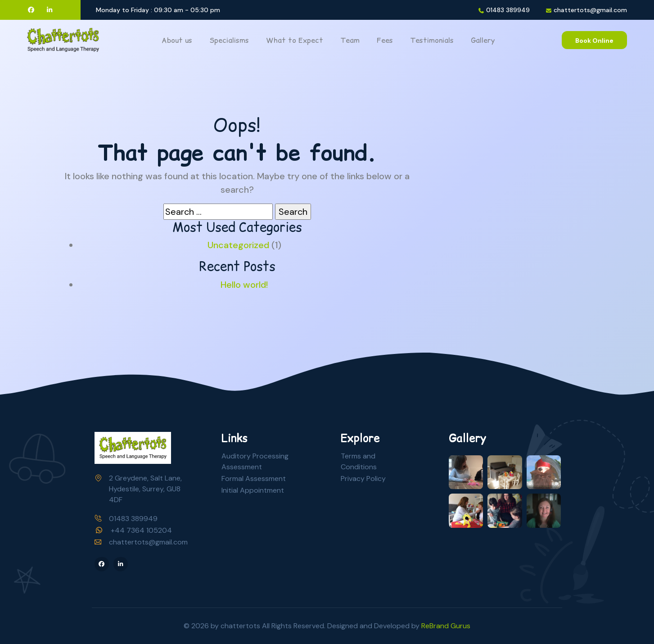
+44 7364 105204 (141, 530)
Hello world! (244, 285)
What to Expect (295, 40)
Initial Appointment (253, 490)
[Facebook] (31, 10)
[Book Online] (594, 40)
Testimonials (432, 40)
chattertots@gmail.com (590, 10)
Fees (385, 40)
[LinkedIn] (50, 10)
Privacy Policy (363, 478)
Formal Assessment (254, 478)
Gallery (483, 40)
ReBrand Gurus (446, 626)
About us (177, 40)
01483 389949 (508, 10)
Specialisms (229, 40)
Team (350, 40)
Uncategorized (238, 245)
